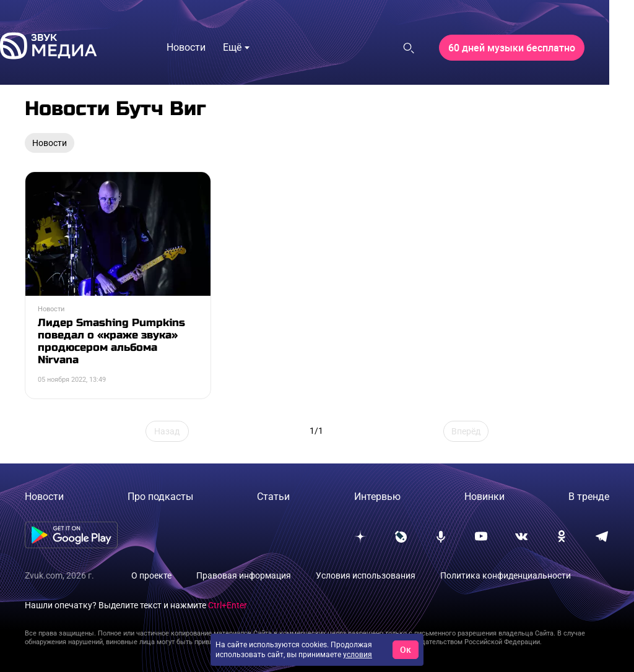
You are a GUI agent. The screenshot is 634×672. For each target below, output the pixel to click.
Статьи (273, 497)
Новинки (484, 497)
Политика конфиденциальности (506, 575)
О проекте (151, 575)
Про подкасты (160, 497)
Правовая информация (244, 575)
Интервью (377, 497)
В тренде (589, 497)
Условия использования (366, 575)
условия (358, 655)
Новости (44, 497)
